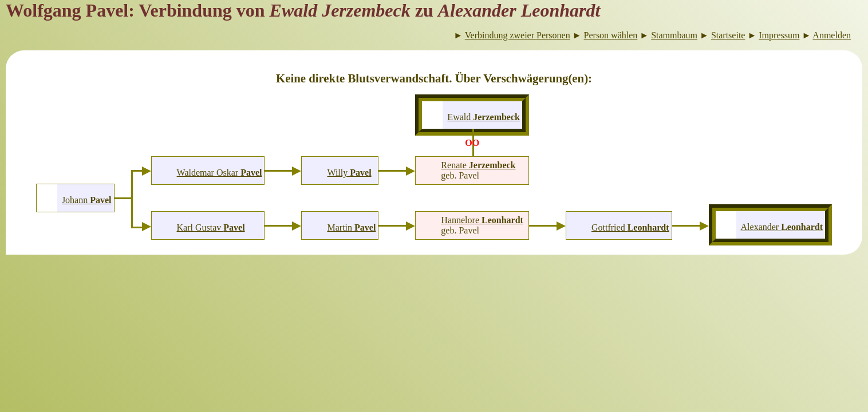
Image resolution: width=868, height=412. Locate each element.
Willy (349, 173)
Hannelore (482, 220)
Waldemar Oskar (220, 173)
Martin (351, 227)
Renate (478, 165)
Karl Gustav (211, 227)
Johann (87, 200)
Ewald (484, 117)
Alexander (782, 227)
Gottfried (630, 227)
